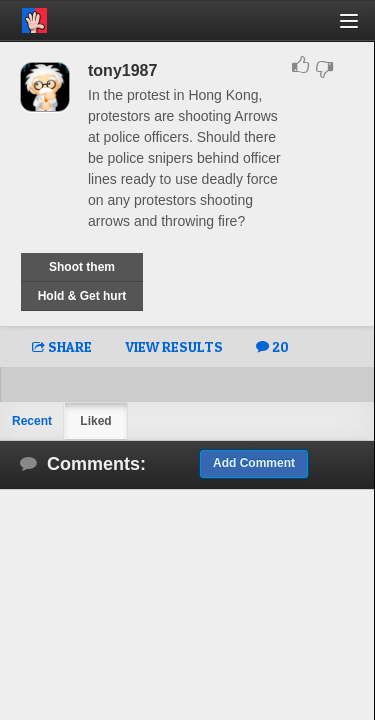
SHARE (62, 346)
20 (272, 346)
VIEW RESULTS (174, 346)
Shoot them (82, 267)
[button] (360, 28)
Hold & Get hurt (82, 296)
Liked (95, 421)
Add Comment (254, 463)
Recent (32, 421)
